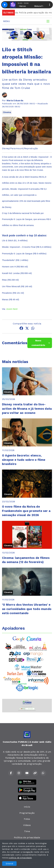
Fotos (27, 819)
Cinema (7, 112)
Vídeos (27, 825)
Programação (27, 813)
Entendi (9, 864)
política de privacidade (20, 858)
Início (27, 807)
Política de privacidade (27, 837)
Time (27, 831)
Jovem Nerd (12, 309)
